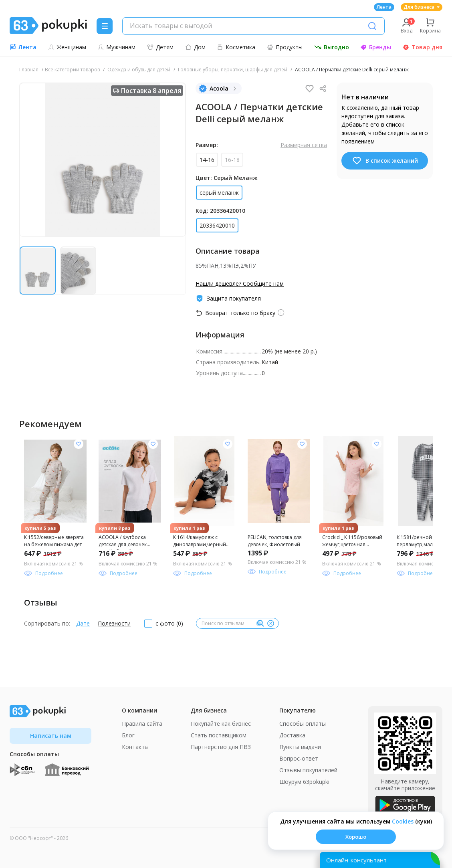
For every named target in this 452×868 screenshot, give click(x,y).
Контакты (135, 747)
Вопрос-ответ (299, 758)
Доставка (292, 735)
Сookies (403, 821)
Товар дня (423, 47)
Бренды (376, 47)
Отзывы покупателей (308, 770)
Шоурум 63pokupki (304, 782)
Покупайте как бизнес (221, 724)
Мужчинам (116, 47)
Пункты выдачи (300, 747)
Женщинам (67, 47)
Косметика (236, 47)
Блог (128, 735)
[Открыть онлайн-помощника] (380, 860)
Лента (384, 7)
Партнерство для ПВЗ (221, 747)
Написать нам (51, 736)
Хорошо (356, 837)
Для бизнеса (422, 7)
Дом (195, 47)
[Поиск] (372, 26)
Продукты (285, 47)
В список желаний (385, 161)
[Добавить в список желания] (79, 444)
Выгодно (332, 47)
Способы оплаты (303, 724)
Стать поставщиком (219, 735)
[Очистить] (270, 624)
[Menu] (105, 26)
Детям (160, 47)
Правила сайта (142, 724)
